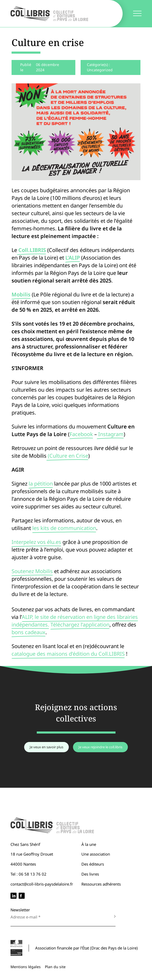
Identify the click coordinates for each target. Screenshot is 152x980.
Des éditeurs (93, 864)
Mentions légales (26, 967)
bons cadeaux (28, 632)
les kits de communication (64, 528)
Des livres (90, 874)
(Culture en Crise (67, 456)
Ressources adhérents (101, 884)
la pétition (41, 484)
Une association (96, 854)
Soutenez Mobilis (32, 571)
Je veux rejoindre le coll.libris (100, 747)
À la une (89, 844)
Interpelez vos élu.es (36, 542)
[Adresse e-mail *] (58, 917)
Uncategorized (100, 70)
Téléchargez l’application (80, 625)
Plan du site (55, 967)
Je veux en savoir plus (46, 747)
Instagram (110, 434)
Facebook (81, 434)
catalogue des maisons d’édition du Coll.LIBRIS (68, 654)
